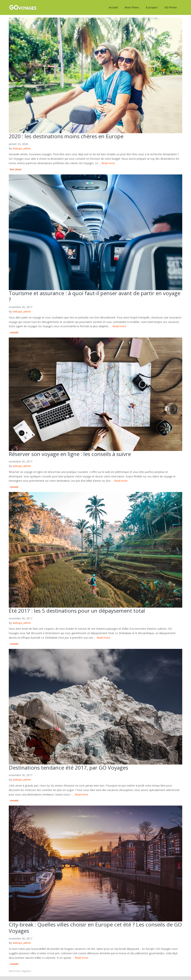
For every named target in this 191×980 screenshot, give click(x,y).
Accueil (113, 7)
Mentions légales (20, 971)
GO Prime (171, 7)
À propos (152, 7)
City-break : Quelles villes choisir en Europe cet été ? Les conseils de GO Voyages (95, 928)
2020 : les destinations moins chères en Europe (66, 136)
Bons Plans (132, 7)
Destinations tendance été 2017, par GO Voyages (68, 768)
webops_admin (22, 148)
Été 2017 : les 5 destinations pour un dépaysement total (77, 611)
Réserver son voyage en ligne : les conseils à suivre (70, 454)
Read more (108, 163)
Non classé (16, 169)
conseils (14, 332)
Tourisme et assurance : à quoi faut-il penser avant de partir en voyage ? (95, 296)
